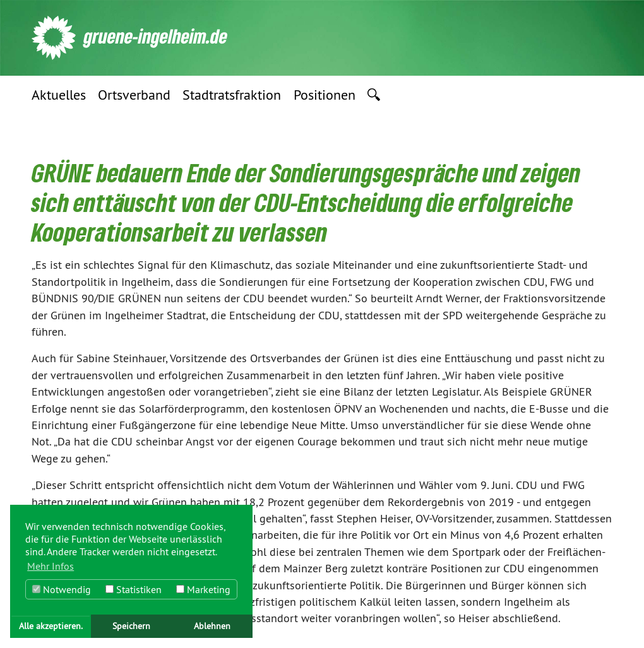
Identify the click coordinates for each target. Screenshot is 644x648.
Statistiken (134, 589)
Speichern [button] (131, 626)
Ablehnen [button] (212, 626)
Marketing (203, 589)
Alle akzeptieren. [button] (51, 626)
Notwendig (62, 589)
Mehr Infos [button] (51, 566)
